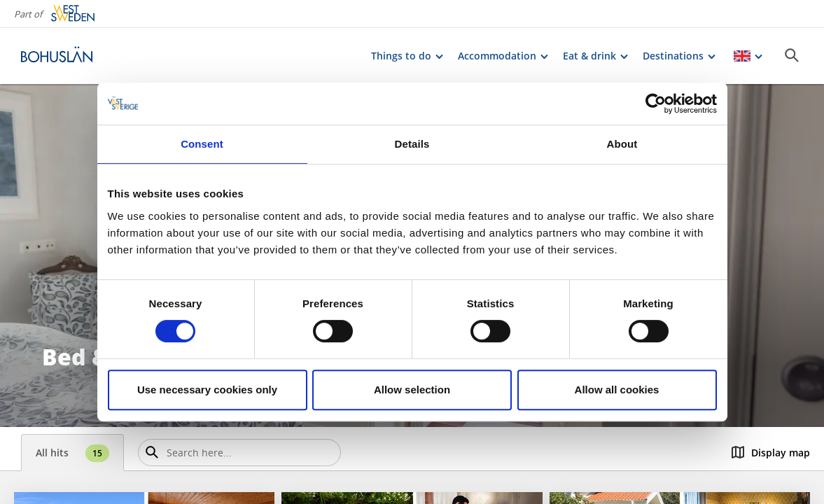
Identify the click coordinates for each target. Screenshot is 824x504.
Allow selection (412, 390)
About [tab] (622, 144)
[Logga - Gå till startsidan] (70, 56)
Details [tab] (412, 144)
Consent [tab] (202, 144)
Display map (771, 453)
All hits (72, 453)
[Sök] (792, 55)
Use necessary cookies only (207, 390)
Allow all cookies (617, 390)
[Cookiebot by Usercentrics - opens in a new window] (656, 104)
